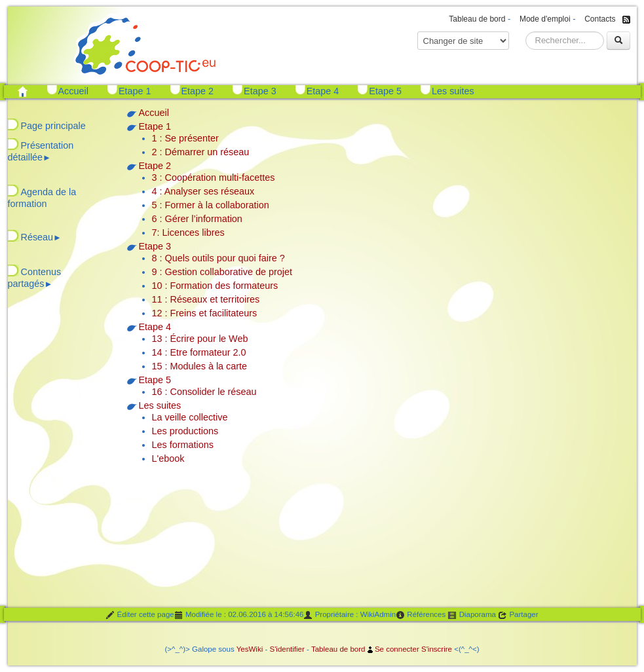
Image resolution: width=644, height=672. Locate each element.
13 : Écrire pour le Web (200, 339)
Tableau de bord (477, 19)
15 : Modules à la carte (200, 366)
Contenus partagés (35, 278)
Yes (243, 649)
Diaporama (472, 615)
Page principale (53, 126)
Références (421, 615)
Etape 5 (385, 91)
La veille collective (190, 417)
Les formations (183, 445)
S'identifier (287, 649)
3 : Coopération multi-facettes (214, 177)
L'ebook (168, 458)
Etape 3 (260, 91)
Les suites (453, 91)
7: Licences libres (188, 233)
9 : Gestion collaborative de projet (222, 272)
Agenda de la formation (42, 198)
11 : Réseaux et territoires (206, 299)
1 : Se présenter (185, 138)
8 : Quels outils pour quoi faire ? (218, 258)
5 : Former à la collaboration (211, 205)
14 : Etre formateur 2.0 (199, 352)
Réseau (41, 237)
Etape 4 (323, 91)
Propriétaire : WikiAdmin (350, 615)
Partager (518, 615)
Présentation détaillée (41, 151)
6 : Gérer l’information (197, 219)
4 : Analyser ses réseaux (203, 191)
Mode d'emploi (545, 19)
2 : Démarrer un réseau (201, 152)
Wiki (256, 649)
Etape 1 (135, 91)
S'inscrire (437, 649)
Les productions (185, 431)
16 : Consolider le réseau (204, 392)
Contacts (600, 19)
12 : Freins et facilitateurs (205, 313)
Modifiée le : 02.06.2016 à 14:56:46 (239, 615)
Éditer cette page (140, 615)
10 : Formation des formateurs (215, 286)
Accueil (73, 91)
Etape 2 (198, 91)
